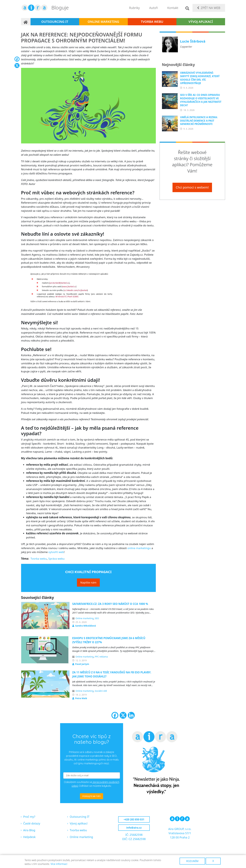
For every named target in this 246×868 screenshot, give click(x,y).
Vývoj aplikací (201, 22)
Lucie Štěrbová (193, 41)
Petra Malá (81, 698)
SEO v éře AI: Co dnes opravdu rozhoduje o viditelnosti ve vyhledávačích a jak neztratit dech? (201, 100)
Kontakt (173, 8)
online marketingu (139, 548)
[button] (88, 107)
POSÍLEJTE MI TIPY (92, 796)
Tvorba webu (152, 22)
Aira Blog (29, 830)
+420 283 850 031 (134, 819)
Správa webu (56, 559)
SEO (97, 618)
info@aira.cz (134, 828)
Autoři (154, 8)
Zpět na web (211, 8)
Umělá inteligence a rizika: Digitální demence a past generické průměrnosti (199, 121)
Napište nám (88, 582)
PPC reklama (101, 657)
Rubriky (134, 8)
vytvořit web (56, 552)
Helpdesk (30, 837)
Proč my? (29, 817)
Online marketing (103, 22)
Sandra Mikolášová (86, 626)
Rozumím (192, 861)
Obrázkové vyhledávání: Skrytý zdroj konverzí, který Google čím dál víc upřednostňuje (200, 78)
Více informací (59, 864)
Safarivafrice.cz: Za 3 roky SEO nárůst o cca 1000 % (110, 604)
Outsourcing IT (55, 22)
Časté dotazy (32, 823)
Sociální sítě (101, 691)
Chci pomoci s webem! (192, 187)
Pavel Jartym (82, 664)
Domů (26, 22)
